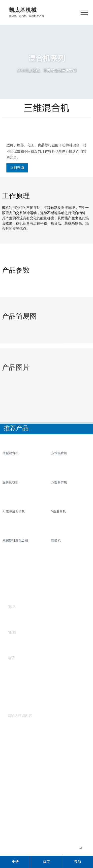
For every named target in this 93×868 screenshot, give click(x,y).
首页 (46, 862)
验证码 (10, 855)
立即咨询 (17, 168)
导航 (78, 862)
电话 (15, 862)
